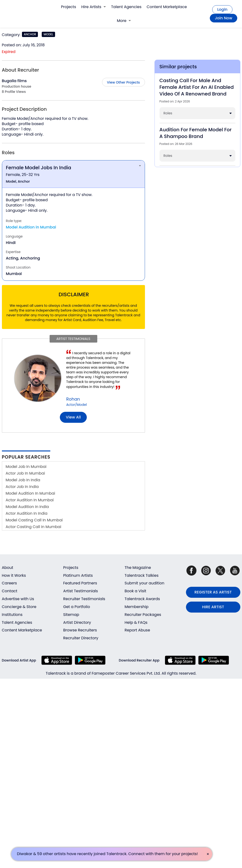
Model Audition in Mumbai (31, 227)
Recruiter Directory (81, 638)
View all (73, 417)
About (8, 568)
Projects (69, 7)
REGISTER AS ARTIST (213, 592)
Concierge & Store (19, 607)
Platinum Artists (78, 575)
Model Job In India (23, 480)
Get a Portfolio (77, 607)
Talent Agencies (126, 7)
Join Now (224, 18)
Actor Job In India (22, 487)
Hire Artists (94, 7)
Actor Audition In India (27, 513)
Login (222, 9)
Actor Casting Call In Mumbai (33, 527)
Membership (137, 607)
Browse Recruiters (80, 630)
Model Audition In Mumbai (31, 493)
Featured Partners (80, 583)
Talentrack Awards (142, 599)
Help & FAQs (136, 622)
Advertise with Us (18, 599)
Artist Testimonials (81, 591)
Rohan (73, 399)
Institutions (12, 615)
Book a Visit (136, 591)
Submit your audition (145, 583)
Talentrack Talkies (142, 575)
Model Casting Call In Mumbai (34, 520)
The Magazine (138, 568)
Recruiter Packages (143, 615)
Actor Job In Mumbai (25, 473)
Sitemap (71, 615)
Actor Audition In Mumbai (30, 500)
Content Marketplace (167, 7)
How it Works (14, 575)
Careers (9, 583)
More (124, 21)
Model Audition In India (27, 507)
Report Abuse (137, 630)
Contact (10, 591)
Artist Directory (77, 622)
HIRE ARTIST (213, 607)
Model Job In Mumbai (26, 467)
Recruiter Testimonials (84, 599)
